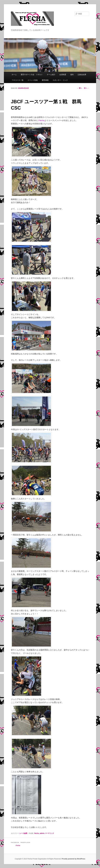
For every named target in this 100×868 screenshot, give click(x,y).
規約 (72, 75)
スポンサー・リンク (60, 80)
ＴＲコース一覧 (18, 80)
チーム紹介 (51, 75)
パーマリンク (49, 833)
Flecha (18, 845)
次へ (87, 88)
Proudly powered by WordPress (73, 859)
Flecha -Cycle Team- (32, 20)
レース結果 (23, 833)
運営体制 (45, 80)
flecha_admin (39, 833)
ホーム (14, 75)
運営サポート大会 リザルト (32, 75)
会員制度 (63, 75)
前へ (79, 88)
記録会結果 (82, 75)
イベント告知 (33, 80)
